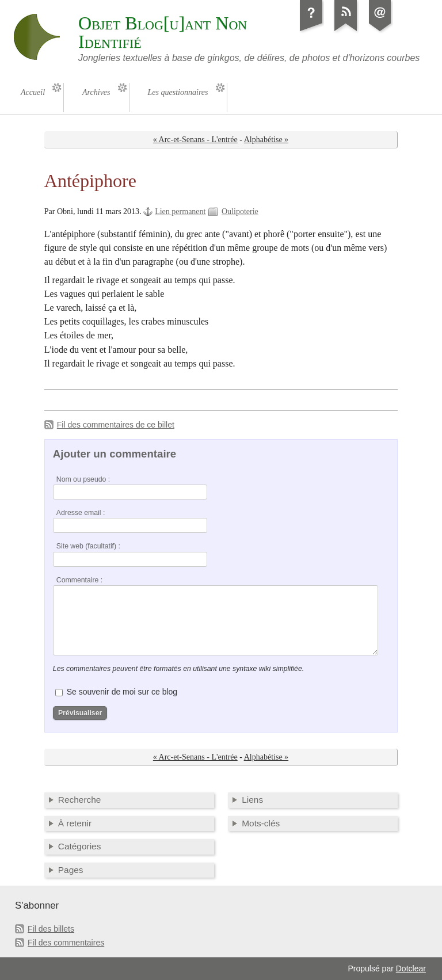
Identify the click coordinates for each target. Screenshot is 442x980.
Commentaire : (79, 580)
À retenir (75, 823)
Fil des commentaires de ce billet (116, 425)
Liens (252, 800)
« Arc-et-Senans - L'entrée (195, 140)
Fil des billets (51, 929)
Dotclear (411, 968)
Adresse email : (81, 513)
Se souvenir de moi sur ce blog (122, 692)
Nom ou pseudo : (83, 479)
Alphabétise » (266, 140)
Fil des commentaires (66, 943)
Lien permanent (180, 211)
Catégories (80, 846)
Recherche (80, 800)
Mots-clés (261, 823)
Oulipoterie (240, 211)
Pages (71, 870)
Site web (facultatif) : (88, 546)
